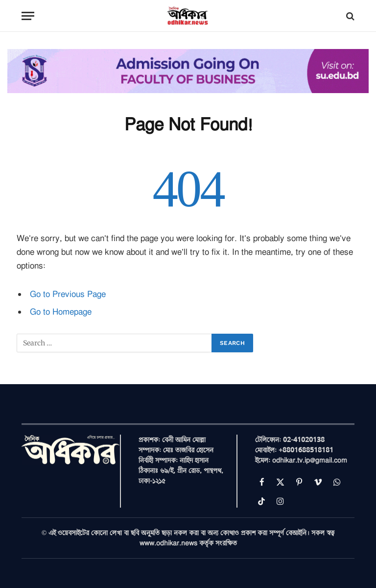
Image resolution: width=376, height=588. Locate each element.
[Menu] (28, 16)
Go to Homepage (61, 312)
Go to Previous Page (68, 294)
